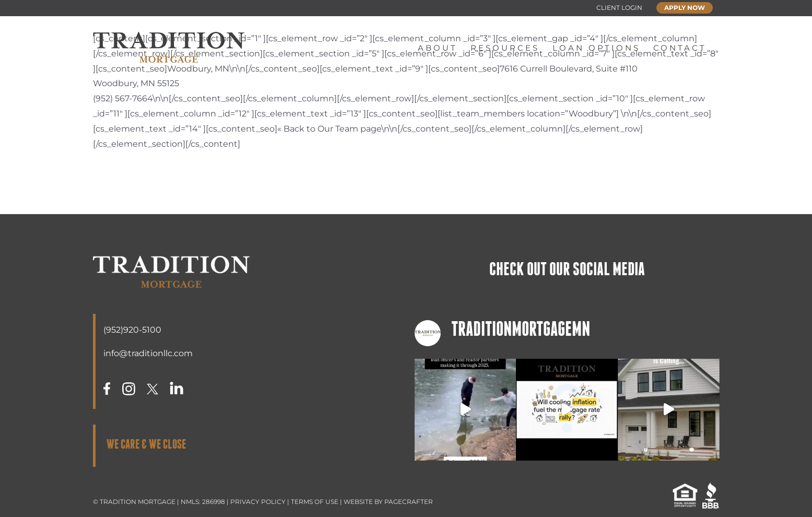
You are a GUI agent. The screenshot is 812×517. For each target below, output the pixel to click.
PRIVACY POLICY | (261, 502)
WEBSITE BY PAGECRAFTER (388, 502)
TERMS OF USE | (317, 502)
